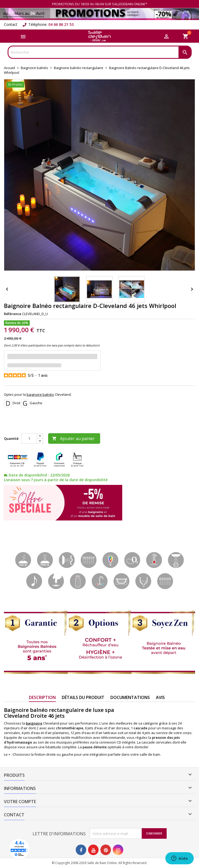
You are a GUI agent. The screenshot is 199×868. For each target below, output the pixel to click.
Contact (11, 24)
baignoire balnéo (40, 394)
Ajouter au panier (73, 438)
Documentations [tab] (130, 697)
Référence (13, 314)
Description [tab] (42, 697)
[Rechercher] (100, 52)
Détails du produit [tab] (83, 697)
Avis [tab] (160, 697)
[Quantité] (29, 438)
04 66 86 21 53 (61, 24)
